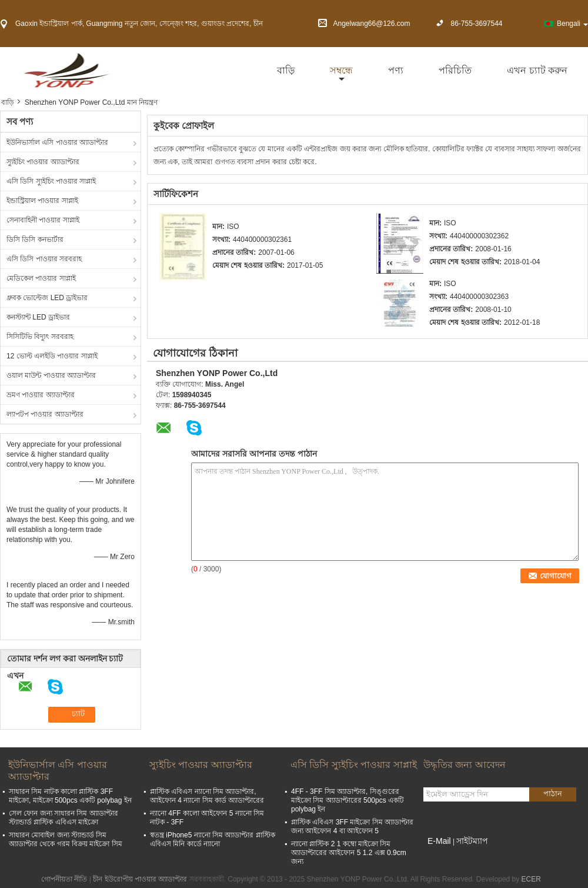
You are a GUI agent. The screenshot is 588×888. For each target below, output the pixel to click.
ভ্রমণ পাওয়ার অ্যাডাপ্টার (41, 395)
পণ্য (396, 70)
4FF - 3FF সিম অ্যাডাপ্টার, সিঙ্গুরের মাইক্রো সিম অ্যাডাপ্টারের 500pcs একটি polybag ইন (348, 800)
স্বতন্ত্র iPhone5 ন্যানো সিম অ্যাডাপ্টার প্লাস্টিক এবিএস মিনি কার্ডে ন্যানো (213, 839)
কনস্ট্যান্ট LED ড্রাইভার (38, 317)
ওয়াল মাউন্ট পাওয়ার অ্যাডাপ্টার (51, 375)
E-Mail (439, 841)
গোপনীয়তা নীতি (64, 879)
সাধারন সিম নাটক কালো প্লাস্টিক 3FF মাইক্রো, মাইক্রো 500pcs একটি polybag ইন (70, 796)
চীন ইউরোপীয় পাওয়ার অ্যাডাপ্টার (140, 879)
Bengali (572, 24)
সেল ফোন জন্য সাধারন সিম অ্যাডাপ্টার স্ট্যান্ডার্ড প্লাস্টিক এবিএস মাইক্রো (64, 818)
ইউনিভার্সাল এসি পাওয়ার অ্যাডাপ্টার (57, 142)
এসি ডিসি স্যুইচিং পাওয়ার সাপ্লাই (51, 181)
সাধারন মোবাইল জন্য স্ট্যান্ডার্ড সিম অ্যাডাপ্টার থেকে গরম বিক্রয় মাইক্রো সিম (66, 839)
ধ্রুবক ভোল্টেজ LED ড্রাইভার (47, 298)
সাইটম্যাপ (472, 841)
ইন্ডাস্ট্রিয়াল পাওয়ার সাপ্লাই (42, 201)
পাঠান (553, 794)
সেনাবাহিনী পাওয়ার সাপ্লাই (43, 220)
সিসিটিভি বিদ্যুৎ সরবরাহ (40, 337)
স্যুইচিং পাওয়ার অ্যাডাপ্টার (43, 162)
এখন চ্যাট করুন (537, 70)
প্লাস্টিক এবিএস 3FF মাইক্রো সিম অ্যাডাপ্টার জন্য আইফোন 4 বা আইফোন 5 (352, 827)
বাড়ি (286, 70)
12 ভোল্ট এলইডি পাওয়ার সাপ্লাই (52, 356)
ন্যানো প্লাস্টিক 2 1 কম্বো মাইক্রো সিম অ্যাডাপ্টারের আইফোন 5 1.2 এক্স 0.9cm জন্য (349, 853)
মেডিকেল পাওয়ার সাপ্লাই (41, 278)
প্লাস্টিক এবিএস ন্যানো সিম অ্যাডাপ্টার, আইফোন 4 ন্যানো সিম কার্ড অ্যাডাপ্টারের (207, 796)
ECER (531, 879)
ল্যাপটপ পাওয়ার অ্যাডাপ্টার (45, 414)
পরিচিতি (455, 70)
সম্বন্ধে (341, 70)
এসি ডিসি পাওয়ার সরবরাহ (44, 259)
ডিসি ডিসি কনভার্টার (35, 240)
